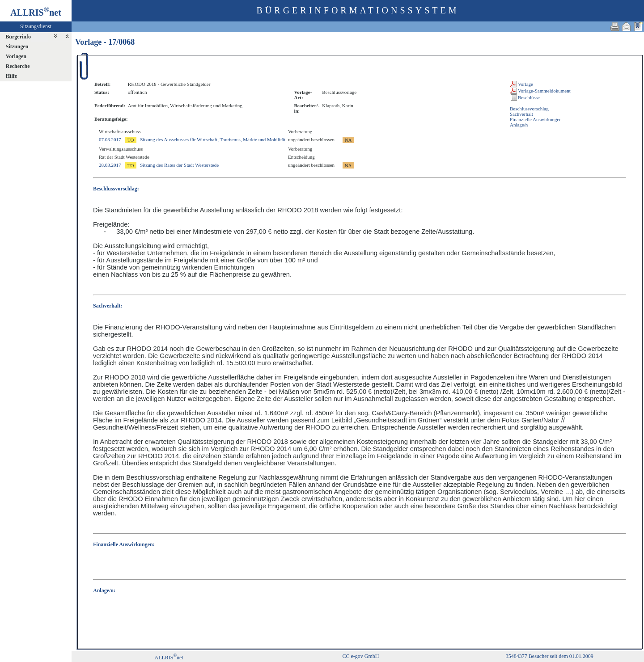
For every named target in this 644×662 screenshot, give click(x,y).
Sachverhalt (521, 114)
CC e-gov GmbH (360, 656)
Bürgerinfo (18, 37)
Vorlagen (16, 56)
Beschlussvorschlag (529, 109)
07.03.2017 (110, 139)
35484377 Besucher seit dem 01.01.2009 (550, 656)
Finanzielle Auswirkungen (536, 119)
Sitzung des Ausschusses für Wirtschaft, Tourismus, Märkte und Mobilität (213, 139)
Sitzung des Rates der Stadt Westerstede (179, 165)
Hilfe (11, 76)
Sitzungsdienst (36, 26)
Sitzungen (17, 46)
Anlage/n (519, 125)
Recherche (18, 66)
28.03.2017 (110, 165)
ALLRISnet (169, 658)
